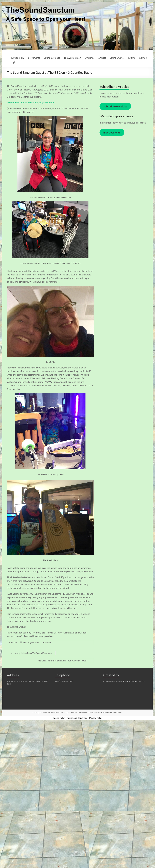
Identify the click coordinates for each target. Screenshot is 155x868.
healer (14, 642)
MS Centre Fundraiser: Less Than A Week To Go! (64, 660)
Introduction (17, 58)
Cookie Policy (59, 718)
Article (48, 642)
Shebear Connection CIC (134, 681)
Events (132, 58)
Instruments (34, 58)
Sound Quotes (117, 58)
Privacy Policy (96, 718)
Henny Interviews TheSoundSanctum (31, 653)
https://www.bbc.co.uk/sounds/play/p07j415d (30, 102)
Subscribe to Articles (115, 106)
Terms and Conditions (77, 718)
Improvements (112, 132)
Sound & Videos (52, 58)
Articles (102, 58)
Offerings (90, 58)
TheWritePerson (72, 58)
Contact (143, 58)
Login (13, 62)
